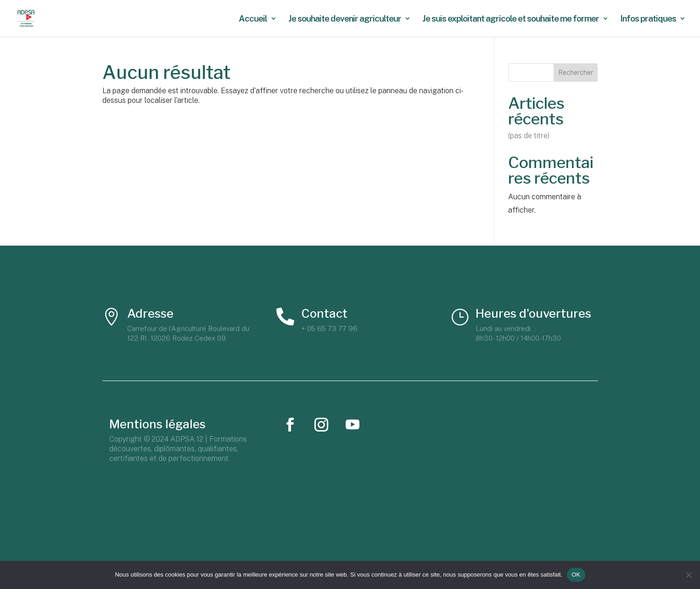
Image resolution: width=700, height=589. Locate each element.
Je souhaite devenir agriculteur (345, 19)
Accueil (253, 19)
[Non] (689, 575)
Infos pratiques (648, 19)
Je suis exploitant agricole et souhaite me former (511, 19)
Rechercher (576, 73)
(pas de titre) (529, 136)
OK (576, 575)
